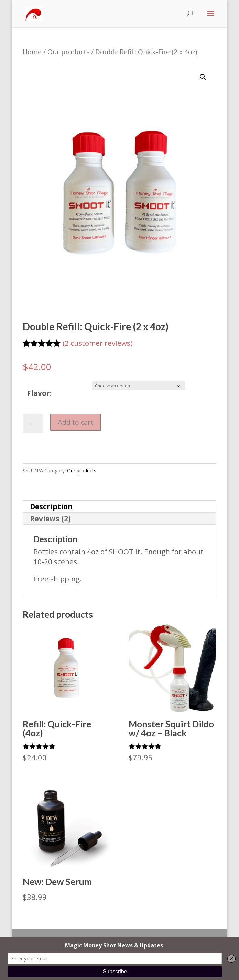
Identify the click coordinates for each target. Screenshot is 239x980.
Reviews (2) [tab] (50, 519)
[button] (203, 77)
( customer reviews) (98, 343)
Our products (68, 52)
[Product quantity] (33, 423)
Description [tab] (51, 506)
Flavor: (39, 393)
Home (32, 52)
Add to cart (76, 422)
